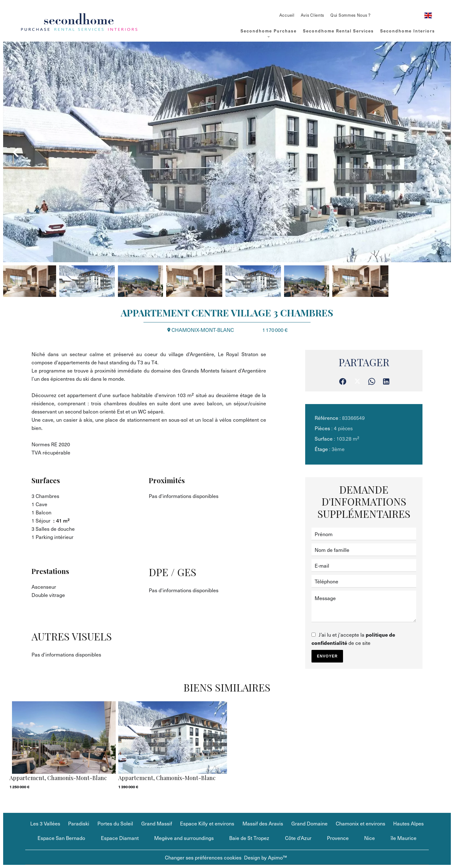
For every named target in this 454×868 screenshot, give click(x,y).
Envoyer (327, 656)
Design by (265, 857)
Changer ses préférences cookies (203, 857)
